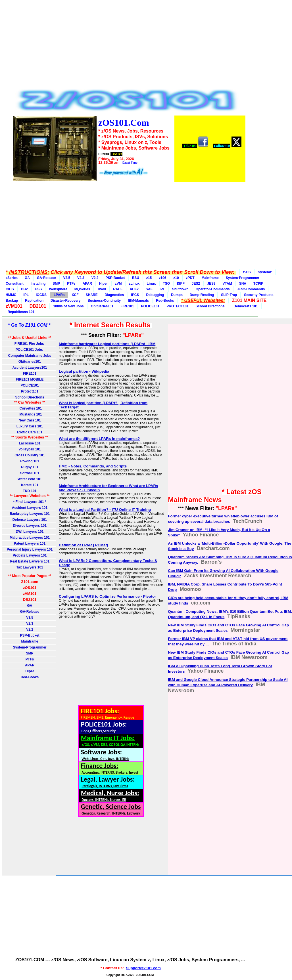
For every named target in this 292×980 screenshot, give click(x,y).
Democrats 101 (245, 306)
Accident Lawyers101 (30, 368)
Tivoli (102, 289)
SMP (56, 284)
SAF (149, 289)
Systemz (265, 272)
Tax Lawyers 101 (30, 567)
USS (38, 289)
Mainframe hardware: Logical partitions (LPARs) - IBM (107, 344)
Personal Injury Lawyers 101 (30, 549)
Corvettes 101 (30, 408)
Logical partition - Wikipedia (84, 371)
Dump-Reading (202, 295)
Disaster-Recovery (65, 301)
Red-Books (165, 301)
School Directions (210, 306)
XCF (75, 295)
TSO (167, 284)
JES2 (196, 284)
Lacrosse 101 (30, 443)
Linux (151, 284)
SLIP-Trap (229, 295)
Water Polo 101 (30, 479)
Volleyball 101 (30, 449)
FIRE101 (127, 306)
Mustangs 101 (30, 414)
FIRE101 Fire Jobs (30, 344)
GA (27, 278)
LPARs (59, 295)
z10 (176, 278)
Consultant (15, 284)
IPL (162, 289)
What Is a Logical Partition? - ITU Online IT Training (105, 510)
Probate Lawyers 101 (30, 555)
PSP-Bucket (115, 278)
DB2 (24, 289)
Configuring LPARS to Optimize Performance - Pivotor (108, 596)
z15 (149, 278)
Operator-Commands (213, 289)
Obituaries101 (102, 306)
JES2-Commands (251, 289)
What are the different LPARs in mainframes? (99, 439)
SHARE (91, 295)
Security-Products (259, 295)
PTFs (71, 284)
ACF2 (134, 289)
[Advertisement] (129, 46)
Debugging (155, 295)
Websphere (58, 289)
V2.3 (81, 278)
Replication (34, 301)
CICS (10, 289)
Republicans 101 (20, 312)
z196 (162, 278)
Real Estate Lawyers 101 (30, 561)
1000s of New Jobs (68, 306)
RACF (118, 289)
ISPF (181, 284)
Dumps (177, 295)
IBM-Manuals (138, 301)
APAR (87, 284)
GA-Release (46, 278)
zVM (118, 284)
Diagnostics (114, 295)
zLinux (134, 284)
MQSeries (82, 289)
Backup (12, 301)
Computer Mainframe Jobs (30, 356)
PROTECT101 (177, 306)
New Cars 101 (30, 420)
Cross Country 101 (30, 455)
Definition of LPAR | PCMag (83, 545)
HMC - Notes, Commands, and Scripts (93, 466)
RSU (136, 278)
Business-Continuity (104, 301)
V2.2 (95, 278)
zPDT (190, 278)
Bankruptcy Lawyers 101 (30, 514)
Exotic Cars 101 (30, 432)
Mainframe (210, 278)
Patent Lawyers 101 (30, 543)
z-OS (247, 272)
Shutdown (180, 289)
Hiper (104, 284)
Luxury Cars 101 (30, 426)
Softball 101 (30, 473)
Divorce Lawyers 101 (30, 526)
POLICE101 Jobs (30, 350)
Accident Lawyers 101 (30, 508)
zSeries (12, 278)
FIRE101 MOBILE (30, 379)
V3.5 (67, 278)
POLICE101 (150, 306)
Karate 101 (30, 485)
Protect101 (30, 391)
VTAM (227, 284)
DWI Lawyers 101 (30, 532)
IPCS (135, 295)
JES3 (211, 284)
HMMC (11, 295)
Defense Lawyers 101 (30, 520)
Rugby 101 (30, 467)
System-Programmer (243, 278)
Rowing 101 (30, 461)
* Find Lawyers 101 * (30, 502)
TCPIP (258, 284)
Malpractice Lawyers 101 (30, 538)
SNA (243, 284)
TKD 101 (30, 491)
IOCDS (41, 295)
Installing (38, 284)
